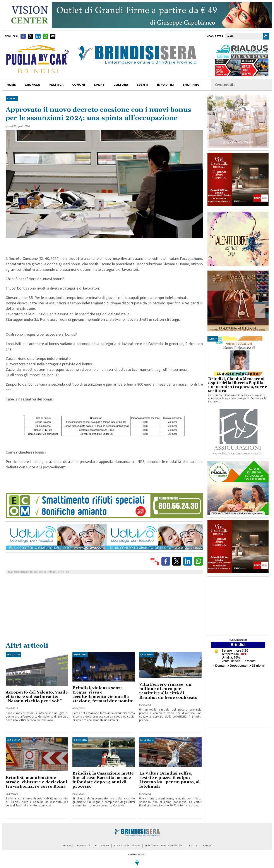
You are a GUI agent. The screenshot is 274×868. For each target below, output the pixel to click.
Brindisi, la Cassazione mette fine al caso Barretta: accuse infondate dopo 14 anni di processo (103, 780)
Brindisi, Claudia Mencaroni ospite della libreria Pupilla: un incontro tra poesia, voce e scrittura (238, 385)
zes (67, 572)
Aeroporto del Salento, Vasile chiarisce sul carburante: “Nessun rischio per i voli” (37, 697)
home (11, 85)
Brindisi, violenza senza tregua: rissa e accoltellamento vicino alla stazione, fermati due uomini (103, 695)
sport (99, 85)
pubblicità (84, 846)
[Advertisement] (104, 609)
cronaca (32, 85)
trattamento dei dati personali (165, 846)
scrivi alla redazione (127, 846)
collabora (102, 846)
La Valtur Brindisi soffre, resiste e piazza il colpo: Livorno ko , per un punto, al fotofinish (169, 780)
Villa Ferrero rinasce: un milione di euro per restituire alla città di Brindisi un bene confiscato (168, 691)
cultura (121, 85)
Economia (12, 99)
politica (56, 85)
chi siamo (67, 846)
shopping (191, 85)
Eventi (143, 85)
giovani (61, 572)
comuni (79, 85)
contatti (207, 846)
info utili (165, 85)
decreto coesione (22, 572)
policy (193, 846)
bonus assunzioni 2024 (41, 572)
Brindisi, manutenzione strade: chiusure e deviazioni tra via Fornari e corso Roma (36, 782)
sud (55, 572)
